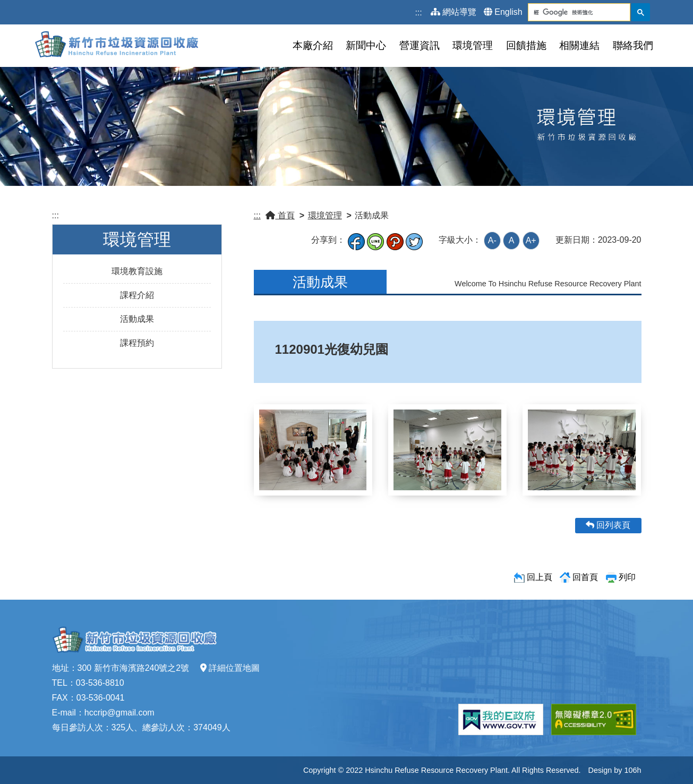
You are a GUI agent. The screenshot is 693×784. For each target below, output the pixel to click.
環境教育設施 (137, 271)
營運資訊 (420, 45)
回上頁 (540, 577)
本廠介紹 (313, 45)
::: (418, 12)
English (503, 12)
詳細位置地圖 (230, 668)
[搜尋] (571, 12)
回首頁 (585, 577)
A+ (531, 240)
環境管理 (473, 45)
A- (492, 240)
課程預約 (137, 343)
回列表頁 (608, 525)
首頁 (280, 215)
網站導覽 (454, 12)
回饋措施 (526, 45)
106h (632, 770)
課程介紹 (137, 295)
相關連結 (579, 45)
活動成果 (137, 319)
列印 (627, 577)
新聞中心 (366, 45)
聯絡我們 (633, 45)
